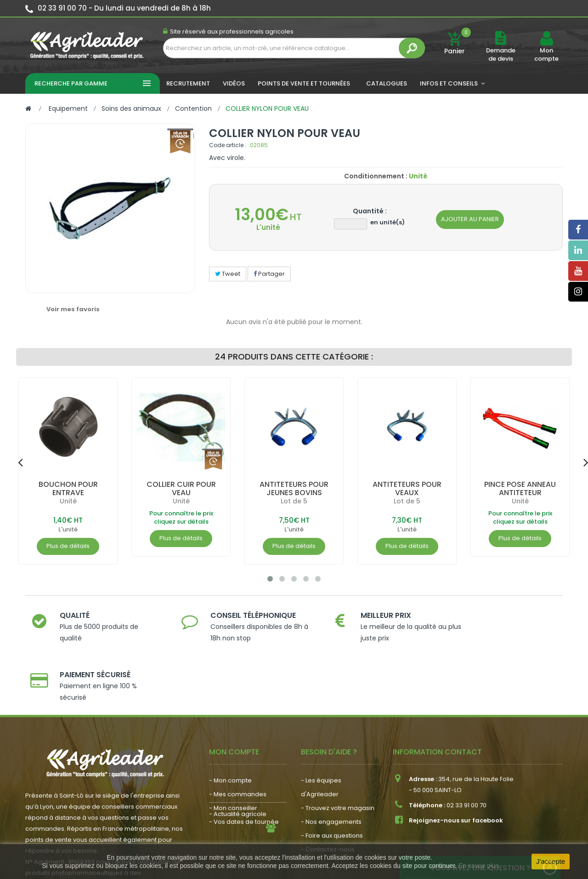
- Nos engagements (331, 762)
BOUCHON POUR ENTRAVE (68, 488)
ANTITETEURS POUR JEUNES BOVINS (294, 488)
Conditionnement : (376, 176)
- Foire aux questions (332, 776)
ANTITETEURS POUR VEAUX (407, 488)
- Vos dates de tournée (244, 762)
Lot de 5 (294, 501)
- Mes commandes (238, 735)
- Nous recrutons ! (236, 800)
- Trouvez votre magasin (338, 749)
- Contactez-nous (328, 790)
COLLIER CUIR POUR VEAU (181, 488)
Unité (68, 501)
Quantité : (370, 211)
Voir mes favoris (73, 309)
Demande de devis (501, 54)
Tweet (228, 274)
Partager (269, 274)
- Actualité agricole (238, 786)
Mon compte (546, 55)
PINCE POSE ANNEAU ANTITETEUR (520, 488)
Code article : (228, 145)
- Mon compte (230, 721)
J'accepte (551, 861)
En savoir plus (479, 866)
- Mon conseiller (233, 749)
